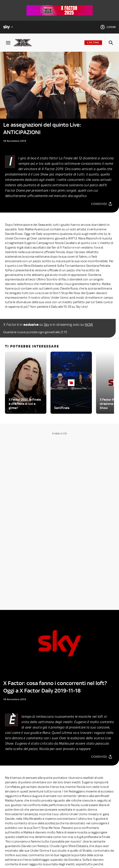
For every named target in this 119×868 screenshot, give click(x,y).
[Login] (108, 27)
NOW (89, 325)
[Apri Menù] (8, 43)
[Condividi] (102, 204)
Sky (46, 325)
